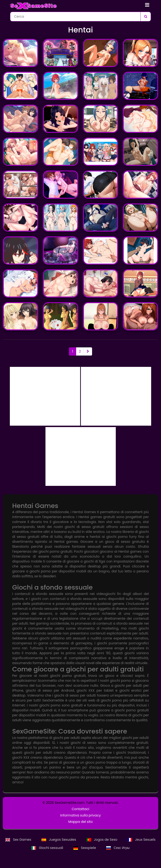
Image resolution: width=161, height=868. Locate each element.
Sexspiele (85, 848)
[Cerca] (146, 17)
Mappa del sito (81, 822)
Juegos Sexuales (59, 840)
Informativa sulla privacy (80, 815)
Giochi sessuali (48, 848)
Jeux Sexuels (141, 840)
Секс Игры (118, 848)
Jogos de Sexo (102, 840)
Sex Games (19, 840)
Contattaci (80, 809)
